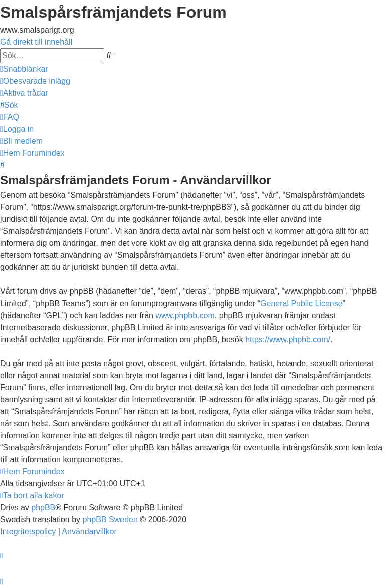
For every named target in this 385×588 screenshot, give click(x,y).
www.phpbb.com (185, 315)
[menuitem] (35, 81)
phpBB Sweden (110, 520)
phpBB (43, 508)
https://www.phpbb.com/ (288, 339)
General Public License (302, 303)
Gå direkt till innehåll (36, 42)
